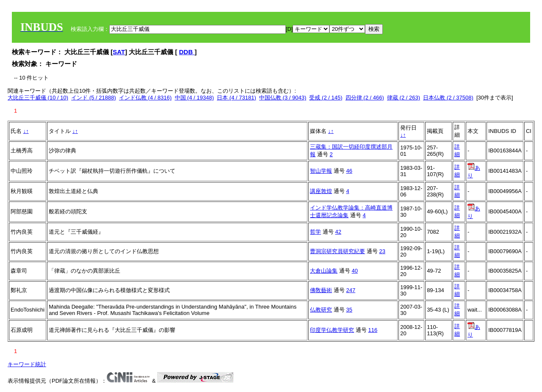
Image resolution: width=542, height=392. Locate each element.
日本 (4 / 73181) (236, 98)
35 (349, 310)
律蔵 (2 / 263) (404, 98)
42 (338, 232)
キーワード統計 (27, 364)
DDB (187, 52)
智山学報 (321, 171)
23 (382, 251)
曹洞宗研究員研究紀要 (337, 251)
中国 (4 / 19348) (195, 98)
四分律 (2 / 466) (365, 98)
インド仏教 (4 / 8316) (145, 98)
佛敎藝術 (321, 290)
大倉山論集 (324, 271)
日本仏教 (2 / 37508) (448, 98)
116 (373, 330)
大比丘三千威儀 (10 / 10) (38, 98)
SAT (119, 52)
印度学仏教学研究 (332, 330)
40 (354, 271)
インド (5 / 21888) (94, 98)
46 (349, 171)
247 (351, 290)
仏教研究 (321, 310)
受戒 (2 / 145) (326, 98)
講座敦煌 (321, 191)
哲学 (315, 232)
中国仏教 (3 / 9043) (283, 98)
